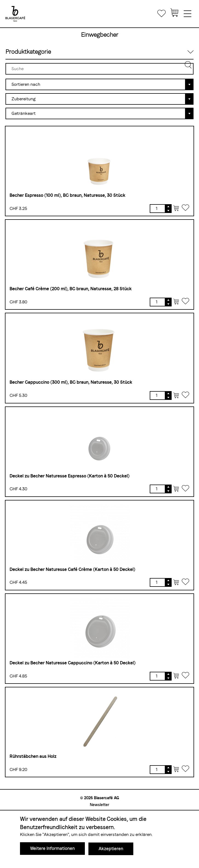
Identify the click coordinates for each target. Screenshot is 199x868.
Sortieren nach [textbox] (26, 84)
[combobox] (100, 84)
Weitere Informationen (52, 849)
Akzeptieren (111, 849)
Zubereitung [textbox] (24, 99)
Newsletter (100, 805)
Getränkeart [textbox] (24, 113)
